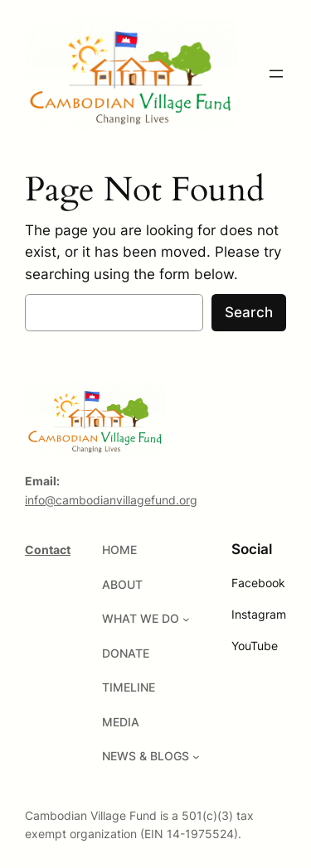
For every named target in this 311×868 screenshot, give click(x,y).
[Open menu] (276, 74)
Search (249, 312)
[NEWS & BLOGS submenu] (196, 757)
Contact (48, 550)
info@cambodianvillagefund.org (111, 500)
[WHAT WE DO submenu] (186, 619)
